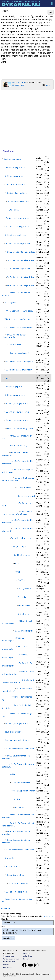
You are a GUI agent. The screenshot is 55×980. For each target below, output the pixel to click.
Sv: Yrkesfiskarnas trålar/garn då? (20, 328)
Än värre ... (18, 799)
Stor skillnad (10, 858)
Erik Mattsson (18, 82)
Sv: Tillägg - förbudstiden (24, 791)
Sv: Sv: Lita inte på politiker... (18, 243)
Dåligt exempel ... (20, 547)
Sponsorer (26, 959)
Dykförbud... (23, 580)
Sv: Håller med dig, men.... (17, 892)
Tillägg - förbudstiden (21, 782)
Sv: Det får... (20, 808)
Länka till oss (27, 956)
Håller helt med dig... (19, 445)
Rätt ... (18, 563)
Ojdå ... (12, 774)
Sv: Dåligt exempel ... (23, 555)
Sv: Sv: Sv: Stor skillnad (18, 883)
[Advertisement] (27, 120)
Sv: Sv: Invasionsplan (24, 631)
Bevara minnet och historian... (18, 740)
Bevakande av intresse (14, 732)
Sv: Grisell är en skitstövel (19, 193)
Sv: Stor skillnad (13, 866)
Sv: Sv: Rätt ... (23, 614)
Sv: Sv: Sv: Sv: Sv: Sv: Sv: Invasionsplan (18, 681)
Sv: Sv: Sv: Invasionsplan (13, 639)
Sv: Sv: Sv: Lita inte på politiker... (21, 252)
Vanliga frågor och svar (11, 959)
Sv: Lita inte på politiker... (16, 235)
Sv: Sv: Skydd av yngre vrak (17, 218)
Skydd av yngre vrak (12, 159)
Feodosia (22, 597)
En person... (13, 210)
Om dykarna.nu (9, 956)
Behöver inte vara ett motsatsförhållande (17, 513)
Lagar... (7, 378)
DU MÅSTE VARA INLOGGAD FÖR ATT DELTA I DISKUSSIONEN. (28, 932)
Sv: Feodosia (24, 605)
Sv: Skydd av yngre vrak (14, 168)
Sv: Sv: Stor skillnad (15, 875)
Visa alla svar (9, 151)
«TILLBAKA (6, 908)
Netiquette (48, 916)
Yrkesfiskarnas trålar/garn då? (18, 319)
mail (48, 85)
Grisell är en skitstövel (16, 184)
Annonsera (27, 953)
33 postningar (18, 85)
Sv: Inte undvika (15, 344)
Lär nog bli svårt (23, 488)
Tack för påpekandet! (19, 353)
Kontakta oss (8, 968)
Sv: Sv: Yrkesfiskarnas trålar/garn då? (14, 336)
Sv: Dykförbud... (25, 589)
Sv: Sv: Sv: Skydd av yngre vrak (20, 429)
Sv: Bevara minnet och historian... (20, 749)
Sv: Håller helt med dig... (22, 538)
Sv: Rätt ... (20, 572)
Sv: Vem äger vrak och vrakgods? (19, 311)
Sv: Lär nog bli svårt (26, 496)
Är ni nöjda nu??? (12, 302)
